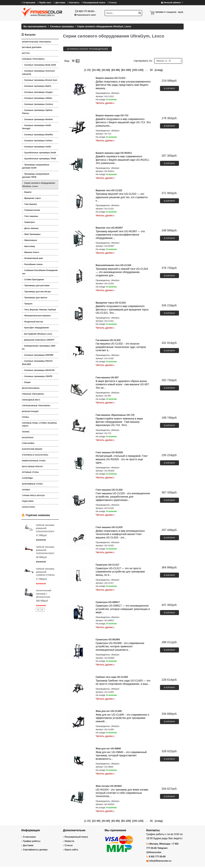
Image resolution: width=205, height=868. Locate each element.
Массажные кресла (32, 467)
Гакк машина (31, 204)
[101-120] (138, 70)
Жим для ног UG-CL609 (109, 711)
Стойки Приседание (34, 279)
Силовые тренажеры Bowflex (39, 135)
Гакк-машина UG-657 (107, 378)
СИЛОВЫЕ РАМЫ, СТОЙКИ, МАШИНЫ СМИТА (39, 424)
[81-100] (126, 70)
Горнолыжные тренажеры (36, 406)
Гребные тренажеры (33, 394)
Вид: (67, 61)
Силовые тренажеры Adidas (38, 98)
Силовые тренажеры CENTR (38, 376)
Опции (27, 382)
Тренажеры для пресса (36, 298)
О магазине (29, 837)
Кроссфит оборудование (37, 328)
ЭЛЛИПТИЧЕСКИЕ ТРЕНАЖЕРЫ (36, 42)
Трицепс (28, 304)
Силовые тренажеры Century (39, 104)
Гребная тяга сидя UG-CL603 (112, 677)
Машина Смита (32, 252)
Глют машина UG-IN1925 (109, 452)
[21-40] (96, 70)
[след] (159, 70)
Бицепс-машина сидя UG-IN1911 (114, 153)
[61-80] (116, 70)
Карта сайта (71, 850)
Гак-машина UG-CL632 (108, 340)
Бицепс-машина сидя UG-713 (112, 115)
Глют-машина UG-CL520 (109, 490)
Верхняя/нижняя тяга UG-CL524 (113, 265)
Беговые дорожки (32, 47)
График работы (32, 841)
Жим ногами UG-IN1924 (109, 786)
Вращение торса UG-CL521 (111, 303)
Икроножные (31, 240)
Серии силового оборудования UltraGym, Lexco (39, 185)
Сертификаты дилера (35, 850)
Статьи (69, 845)
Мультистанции (30, 411)
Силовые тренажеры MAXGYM (39, 370)
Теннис (26, 432)
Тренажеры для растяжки (37, 285)
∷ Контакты (73, 2)
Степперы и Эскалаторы (35, 455)
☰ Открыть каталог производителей (88, 49)
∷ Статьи (112, 2)
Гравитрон (30, 222)
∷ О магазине (28, 2)
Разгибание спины (34, 264)
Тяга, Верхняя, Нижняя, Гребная (40, 310)
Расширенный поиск (76, 837)
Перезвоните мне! (85, 15)
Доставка (28, 845)
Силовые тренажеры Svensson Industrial (38, 72)
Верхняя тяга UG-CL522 (109, 190)
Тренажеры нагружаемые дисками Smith (36, 166)
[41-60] (106, 70)
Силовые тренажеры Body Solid (40, 65)
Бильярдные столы (32, 484)
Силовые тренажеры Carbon (38, 141)
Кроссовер (30, 246)
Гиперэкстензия (32, 210)
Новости (69, 841)
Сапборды (27, 478)
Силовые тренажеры (33, 59)
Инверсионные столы (34, 461)
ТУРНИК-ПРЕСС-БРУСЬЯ (33, 495)
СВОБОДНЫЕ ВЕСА (31, 400)
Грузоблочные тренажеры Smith (40, 153)
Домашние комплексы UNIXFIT (39, 340)
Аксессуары (28, 507)
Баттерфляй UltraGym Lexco (38, 334)
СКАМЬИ (26, 490)
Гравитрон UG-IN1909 (108, 640)
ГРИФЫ (25, 417)
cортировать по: (143, 61)
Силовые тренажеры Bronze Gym (41, 80)
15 (151, 70)
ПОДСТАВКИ (28, 501)
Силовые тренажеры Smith (38, 147)
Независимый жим (34, 258)
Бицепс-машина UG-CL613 (110, 78)
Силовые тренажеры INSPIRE (39, 355)
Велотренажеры (31, 388)
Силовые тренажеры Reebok (38, 119)
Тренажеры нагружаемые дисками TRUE (36, 175)
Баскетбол (28, 438)
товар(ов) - (174, 12)
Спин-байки (28, 443)
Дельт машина (31, 228)
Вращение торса (32, 198)
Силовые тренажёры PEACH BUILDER (37, 363)
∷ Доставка (59, 2)
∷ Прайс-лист (44, 2)
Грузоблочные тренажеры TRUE (40, 159)
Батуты (26, 53)
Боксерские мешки (32, 449)
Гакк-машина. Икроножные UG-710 (115, 415)
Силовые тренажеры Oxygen (39, 92)
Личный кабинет (172, 2)
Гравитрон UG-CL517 (107, 565)
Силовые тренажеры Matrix (38, 86)
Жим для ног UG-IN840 (108, 749)
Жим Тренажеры (32, 234)
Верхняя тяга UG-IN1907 (109, 228)
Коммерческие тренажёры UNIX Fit (39, 347)
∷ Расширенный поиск (93, 2)
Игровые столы (30, 472)
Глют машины (31, 216)
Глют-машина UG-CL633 (109, 527)
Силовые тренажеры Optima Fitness (37, 112)
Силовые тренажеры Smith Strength (37, 127)
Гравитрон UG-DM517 (108, 602)
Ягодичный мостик (34, 322)
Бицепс (28, 192)
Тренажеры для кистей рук (38, 292)
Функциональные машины (38, 316)
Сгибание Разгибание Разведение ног (40, 272)
